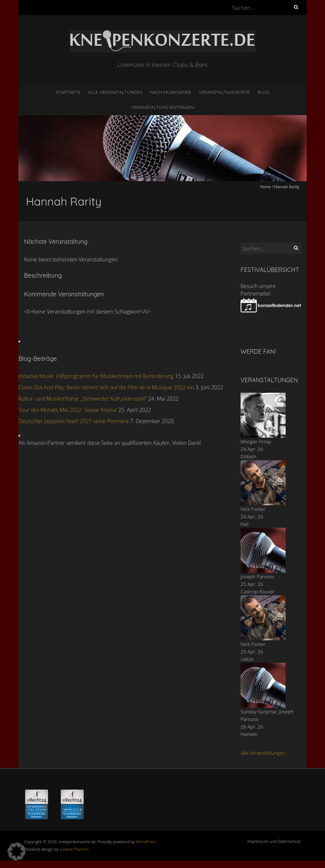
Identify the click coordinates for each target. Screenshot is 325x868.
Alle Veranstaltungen (115, 92)
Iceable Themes (74, 849)
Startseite (68, 92)
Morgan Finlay (256, 442)
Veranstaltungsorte (224, 92)
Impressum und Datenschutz (274, 841)
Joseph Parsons (257, 577)
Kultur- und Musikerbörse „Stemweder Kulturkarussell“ (83, 399)
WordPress (146, 842)
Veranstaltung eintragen (163, 107)
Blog (263, 92)
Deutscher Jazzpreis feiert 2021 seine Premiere (74, 421)
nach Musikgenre (171, 92)
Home (265, 187)
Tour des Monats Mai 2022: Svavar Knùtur (68, 410)
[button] (17, 851)
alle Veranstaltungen (263, 753)
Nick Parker (253, 509)
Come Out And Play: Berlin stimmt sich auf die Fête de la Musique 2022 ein (106, 387)
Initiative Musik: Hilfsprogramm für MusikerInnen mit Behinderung (96, 376)
